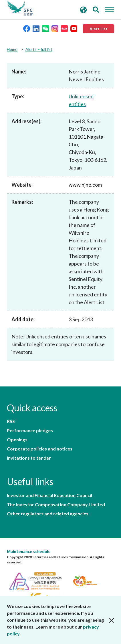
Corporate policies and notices (40, 449)
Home (12, 49)
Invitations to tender (29, 458)
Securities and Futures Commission (20, 8)
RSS (11, 421)
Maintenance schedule (29, 552)
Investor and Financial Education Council (49, 495)
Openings (17, 440)
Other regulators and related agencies (48, 514)
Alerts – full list (39, 49)
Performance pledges (30, 430)
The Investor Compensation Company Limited (56, 505)
